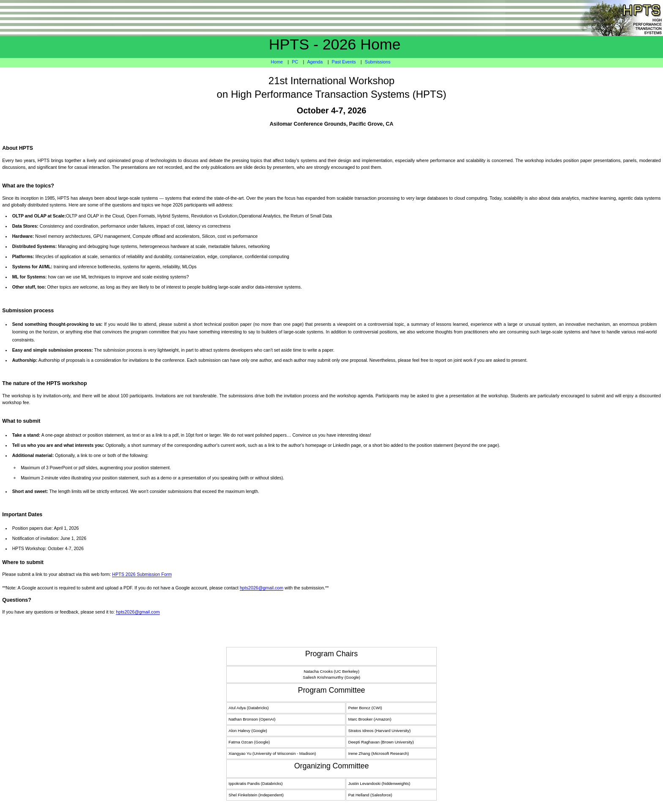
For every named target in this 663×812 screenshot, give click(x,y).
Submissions (378, 62)
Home (277, 62)
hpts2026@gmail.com (262, 588)
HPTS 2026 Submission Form (142, 574)
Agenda (315, 62)
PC (295, 62)
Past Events (344, 62)
